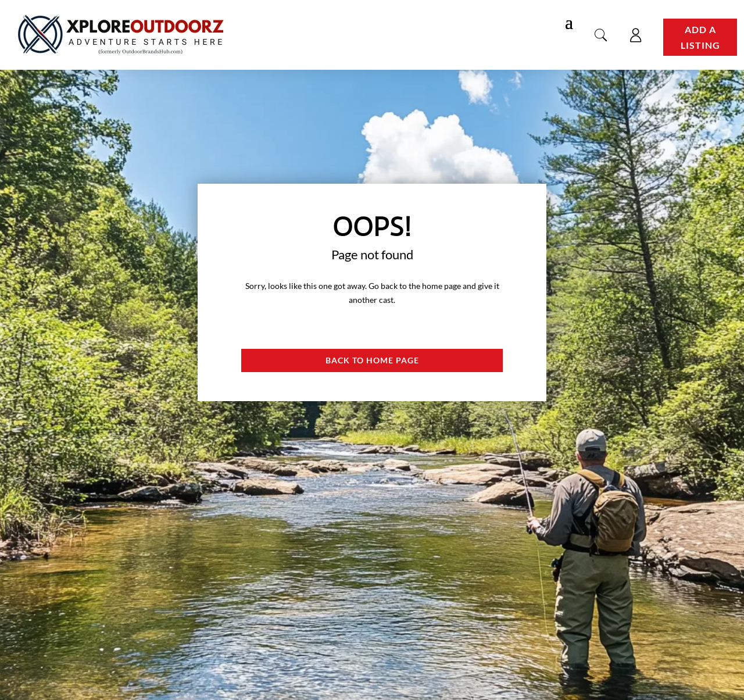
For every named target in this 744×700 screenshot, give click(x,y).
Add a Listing (700, 37)
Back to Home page (372, 360)
